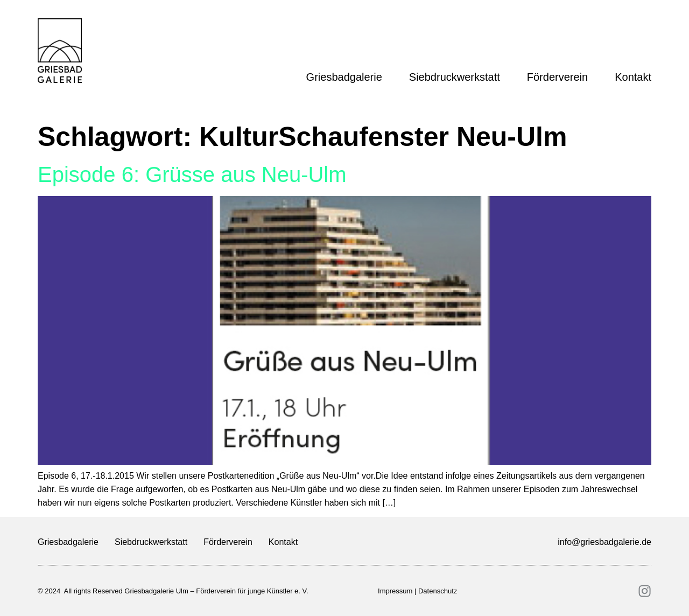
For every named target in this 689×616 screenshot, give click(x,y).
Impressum (395, 591)
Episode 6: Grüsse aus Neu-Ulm (192, 174)
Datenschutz (438, 591)
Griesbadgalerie (347, 77)
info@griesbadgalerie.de (604, 542)
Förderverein (560, 77)
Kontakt (633, 77)
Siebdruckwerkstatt (457, 77)
